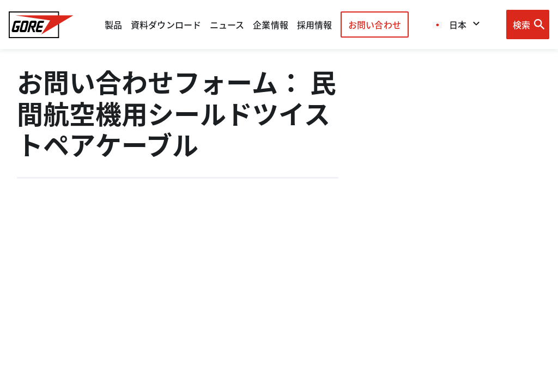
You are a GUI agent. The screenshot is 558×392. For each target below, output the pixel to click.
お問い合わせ (375, 24)
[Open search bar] (528, 24)
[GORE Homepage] (41, 25)
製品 (113, 24)
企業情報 (270, 24)
